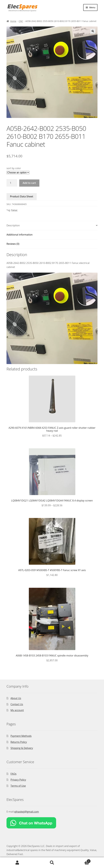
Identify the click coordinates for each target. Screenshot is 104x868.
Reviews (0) (13, 244)
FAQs (13, 774)
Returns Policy (19, 742)
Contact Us (17, 704)
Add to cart (29, 183)
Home (13, 21)
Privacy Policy (18, 780)
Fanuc (14, 210)
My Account (17, 863)
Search (52, 863)
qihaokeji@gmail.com (27, 812)
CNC (21, 21)
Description (13, 225)
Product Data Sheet (22, 196)
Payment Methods (21, 736)
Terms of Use (18, 786)
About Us (16, 698)
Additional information (20, 235)
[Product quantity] (12, 183)
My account (17, 710)
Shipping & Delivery (22, 748)
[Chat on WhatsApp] (52, 823)
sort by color (14, 168)
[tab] (52, 226)
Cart (80, 860)
